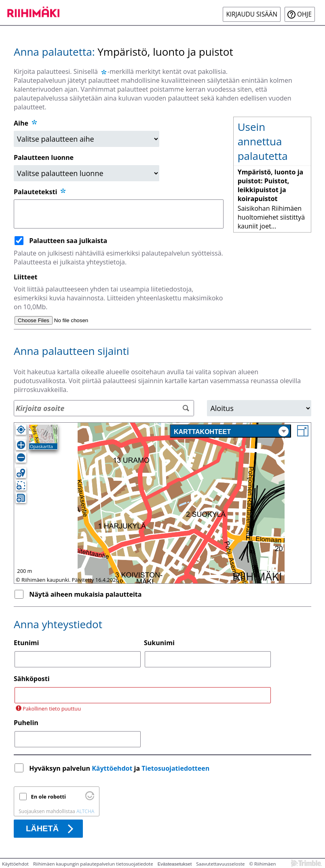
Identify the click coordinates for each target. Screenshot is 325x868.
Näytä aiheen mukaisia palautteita (85, 594)
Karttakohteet (231, 431)
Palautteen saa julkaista (68, 241)
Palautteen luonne (44, 157)
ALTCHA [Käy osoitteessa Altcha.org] (85, 811)
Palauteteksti (40, 192)
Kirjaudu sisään (252, 14)
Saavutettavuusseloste (220, 864)
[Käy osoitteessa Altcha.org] (90, 798)
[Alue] (259, 408)
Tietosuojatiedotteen (175, 768)
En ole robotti (49, 797)
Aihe (21, 123)
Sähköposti (32, 679)
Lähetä (42, 828)
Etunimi (26, 643)
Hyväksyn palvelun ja (120, 768)
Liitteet (26, 277)
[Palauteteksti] (119, 214)
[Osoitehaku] (104, 408)
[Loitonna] (21, 457)
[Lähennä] (21, 445)
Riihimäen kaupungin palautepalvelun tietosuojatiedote (93, 864)
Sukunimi (159, 643)
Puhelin (26, 723)
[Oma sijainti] (21, 430)
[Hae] (186, 408)
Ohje (304, 14)
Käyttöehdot (112, 768)
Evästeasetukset (175, 864)
